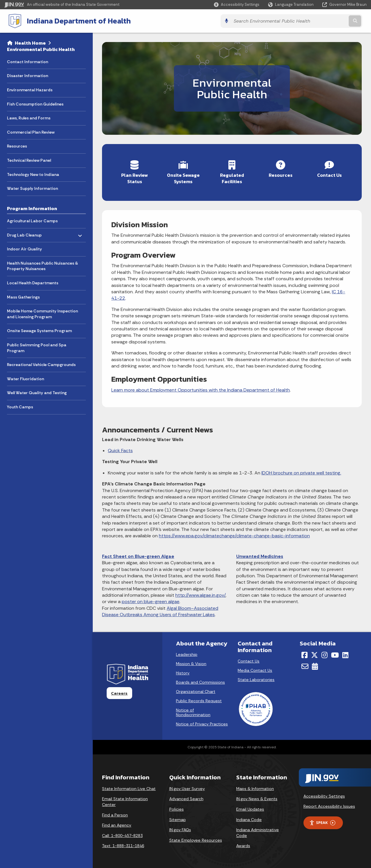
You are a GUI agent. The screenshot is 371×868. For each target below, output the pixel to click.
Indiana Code (249, 818)
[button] (237, 4)
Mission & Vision (191, 662)
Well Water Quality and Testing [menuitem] (37, 392)
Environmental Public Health (41, 49)
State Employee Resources (196, 838)
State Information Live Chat (129, 787)
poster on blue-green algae (151, 600)
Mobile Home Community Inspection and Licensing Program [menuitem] (42, 313)
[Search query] (322, 21)
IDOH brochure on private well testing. (301, 471)
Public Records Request (199, 699)
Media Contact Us (255, 669)
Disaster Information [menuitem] (28, 75)
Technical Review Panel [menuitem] (29, 160)
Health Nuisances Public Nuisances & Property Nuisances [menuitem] (42, 265)
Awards (243, 844)
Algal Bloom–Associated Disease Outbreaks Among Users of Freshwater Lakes (160, 610)
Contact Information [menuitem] (28, 61)
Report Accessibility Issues (329, 805)
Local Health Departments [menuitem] (33, 282)
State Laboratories (256, 678)
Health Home (30, 42)
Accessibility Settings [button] (324, 794)
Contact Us (249, 660)
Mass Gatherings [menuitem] (23, 296)
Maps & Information (255, 787)
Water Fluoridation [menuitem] (26, 378)
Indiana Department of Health (74, 21)
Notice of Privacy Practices (202, 723)
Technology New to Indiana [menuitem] (33, 174)
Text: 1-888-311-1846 (123, 844)
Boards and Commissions (200, 681)
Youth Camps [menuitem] (20, 406)
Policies (177, 807)
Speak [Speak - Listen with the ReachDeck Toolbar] (322, 821)
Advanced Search (186, 797)
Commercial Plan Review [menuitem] (31, 132)
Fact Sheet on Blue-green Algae (138, 555)
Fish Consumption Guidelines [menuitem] (35, 103)
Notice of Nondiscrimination (193, 711)
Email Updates (250, 807)
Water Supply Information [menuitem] (32, 188)
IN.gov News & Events (257, 797)
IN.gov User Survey (187, 787)
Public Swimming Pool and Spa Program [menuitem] (37, 347)
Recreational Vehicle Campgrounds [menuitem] (41, 364)
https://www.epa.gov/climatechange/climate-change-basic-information (234, 534)
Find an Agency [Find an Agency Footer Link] (117, 824)
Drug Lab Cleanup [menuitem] (24, 233)
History (183, 672)
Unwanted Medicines (260, 555)
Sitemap (178, 818)
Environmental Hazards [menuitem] (30, 89)
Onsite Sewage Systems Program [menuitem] (39, 330)
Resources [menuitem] (17, 145)
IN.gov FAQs (180, 828)
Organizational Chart (196, 690)
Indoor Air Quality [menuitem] (24, 248)
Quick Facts (120, 449)
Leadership (187, 653)
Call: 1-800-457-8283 (122, 834)
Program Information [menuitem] (32, 208)
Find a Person (115, 813)
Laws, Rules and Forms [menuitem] (29, 117)
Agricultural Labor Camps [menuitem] (32, 220)
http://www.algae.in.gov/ (200, 594)
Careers (119, 692)
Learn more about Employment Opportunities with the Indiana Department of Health (201, 388)
